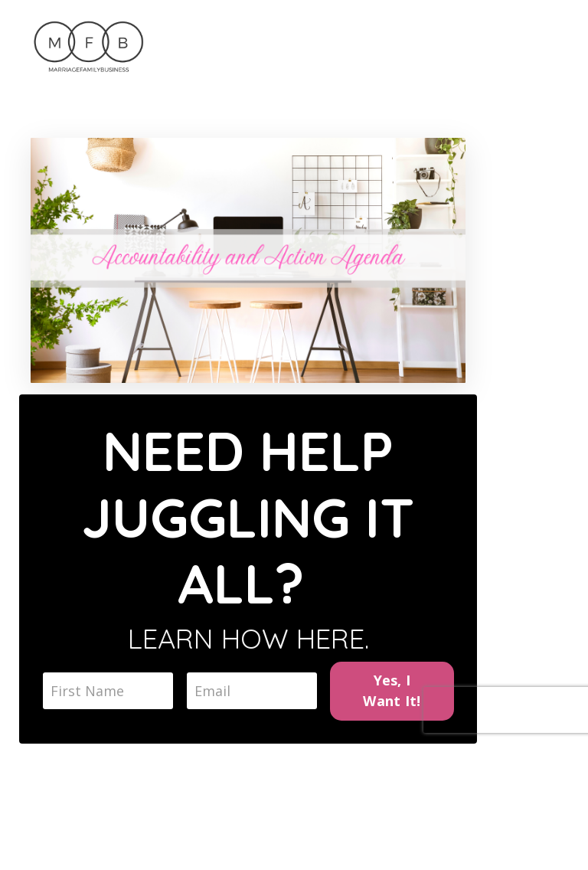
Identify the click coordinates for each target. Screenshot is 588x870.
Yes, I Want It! (392, 690)
